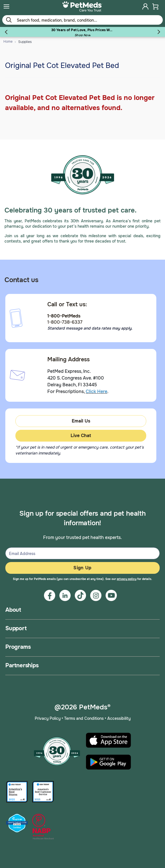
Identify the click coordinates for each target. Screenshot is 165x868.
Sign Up (82, 568)
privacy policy (127, 579)
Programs (18, 647)
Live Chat (81, 436)
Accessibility (119, 718)
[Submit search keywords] (9, 20)
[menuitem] (6, 6)
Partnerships (22, 665)
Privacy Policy (48, 718)
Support (16, 628)
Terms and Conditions (84, 718)
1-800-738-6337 (65, 322)
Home (8, 42)
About (13, 610)
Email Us (81, 421)
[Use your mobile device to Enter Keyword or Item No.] (82, 20)
